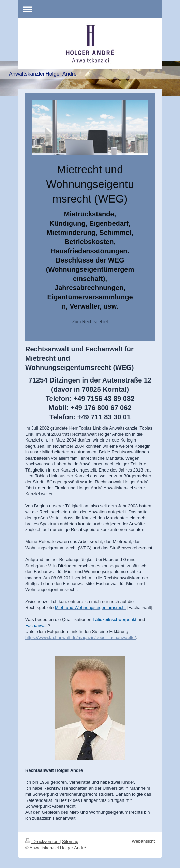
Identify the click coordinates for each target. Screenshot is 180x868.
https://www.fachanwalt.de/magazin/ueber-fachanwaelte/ (80, 637)
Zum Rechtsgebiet (90, 322)
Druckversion (42, 842)
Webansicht (143, 841)
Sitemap (70, 842)
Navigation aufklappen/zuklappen (90, 9)
